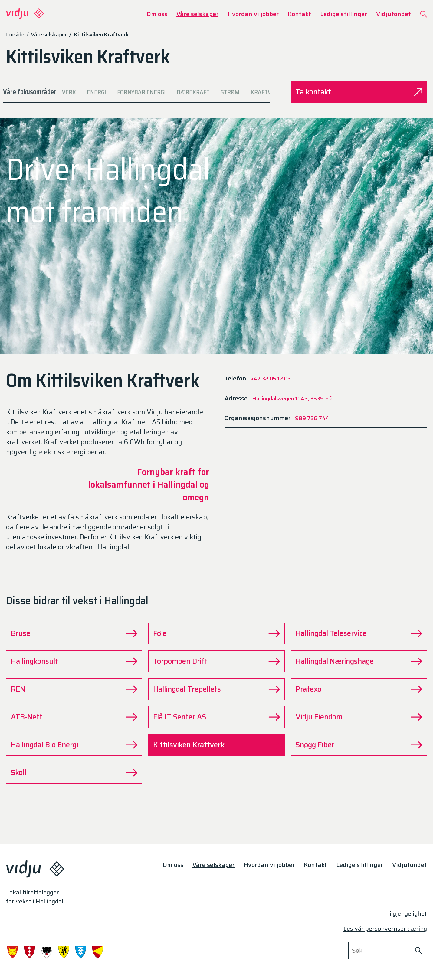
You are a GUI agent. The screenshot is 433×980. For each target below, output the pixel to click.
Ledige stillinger (344, 14)
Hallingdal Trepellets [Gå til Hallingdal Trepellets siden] (216, 689)
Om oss (157, 14)
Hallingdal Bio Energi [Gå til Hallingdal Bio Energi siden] (74, 745)
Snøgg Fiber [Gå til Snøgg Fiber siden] (359, 745)
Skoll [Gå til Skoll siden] (74, 773)
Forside (15, 35)
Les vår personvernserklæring (385, 929)
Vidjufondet (394, 14)
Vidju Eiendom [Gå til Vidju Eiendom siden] (359, 717)
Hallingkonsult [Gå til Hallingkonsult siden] (74, 661)
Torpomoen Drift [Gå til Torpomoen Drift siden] (216, 661)
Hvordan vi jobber (253, 14)
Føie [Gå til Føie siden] (216, 633)
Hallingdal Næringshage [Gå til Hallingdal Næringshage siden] (359, 661)
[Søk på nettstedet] (418, 951)
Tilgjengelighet (407, 913)
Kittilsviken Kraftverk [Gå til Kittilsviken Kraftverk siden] (216, 745)
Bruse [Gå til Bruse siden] (74, 633)
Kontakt (299, 14)
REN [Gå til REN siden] (74, 689)
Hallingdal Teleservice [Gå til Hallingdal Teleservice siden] (359, 633)
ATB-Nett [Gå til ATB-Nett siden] (74, 717)
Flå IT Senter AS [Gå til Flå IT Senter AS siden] (216, 717)
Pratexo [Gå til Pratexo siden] (359, 689)
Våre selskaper (197, 14)
